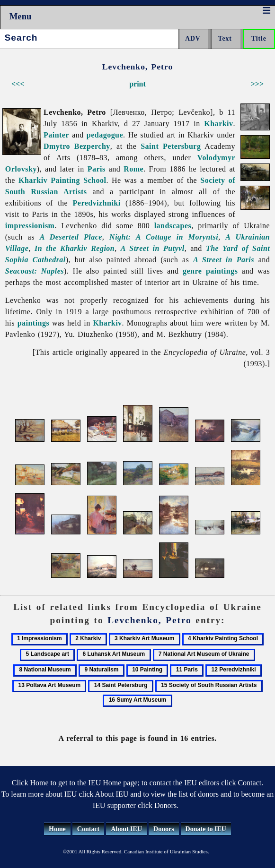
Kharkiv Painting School (62, 180)
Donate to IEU (206, 829)
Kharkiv (218, 124)
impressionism (30, 226)
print (137, 84)
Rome (133, 169)
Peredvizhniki (97, 203)
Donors (164, 829)
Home (57, 829)
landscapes (173, 226)
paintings (33, 323)
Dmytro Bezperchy (77, 146)
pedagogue (105, 135)
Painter (56, 135)
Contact (88, 829)
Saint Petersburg (171, 146)
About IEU (126, 829)
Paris (97, 169)
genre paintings (210, 271)
